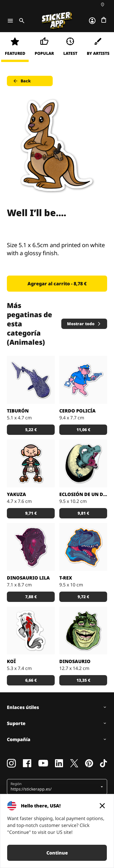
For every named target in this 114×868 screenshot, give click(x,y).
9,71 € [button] (31, 513)
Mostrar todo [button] (84, 324)
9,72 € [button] (83, 597)
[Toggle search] (21, 21)
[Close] (102, 806)
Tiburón (18, 411)
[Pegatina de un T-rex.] (83, 547)
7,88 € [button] (31, 597)
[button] (55, 787)
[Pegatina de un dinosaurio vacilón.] (83, 630)
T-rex (66, 578)
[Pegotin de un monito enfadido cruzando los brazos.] (31, 463)
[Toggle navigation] (10, 21)
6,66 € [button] (31, 680)
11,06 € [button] (83, 430)
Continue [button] (57, 853)
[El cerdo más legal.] (83, 380)
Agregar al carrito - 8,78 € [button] (57, 284)
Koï (11, 661)
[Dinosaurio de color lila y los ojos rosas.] (31, 547)
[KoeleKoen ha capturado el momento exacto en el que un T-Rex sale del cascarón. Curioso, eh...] (83, 463)
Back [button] (22, 81)
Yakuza (16, 494)
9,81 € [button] (83, 513)
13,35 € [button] (83, 680)
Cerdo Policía (77, 411)
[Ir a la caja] (104, 20)
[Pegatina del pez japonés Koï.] (31, 630)
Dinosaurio (75, 661)
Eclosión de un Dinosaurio (83, 494)
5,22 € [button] (31, 430)
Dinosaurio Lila (28, 578)
